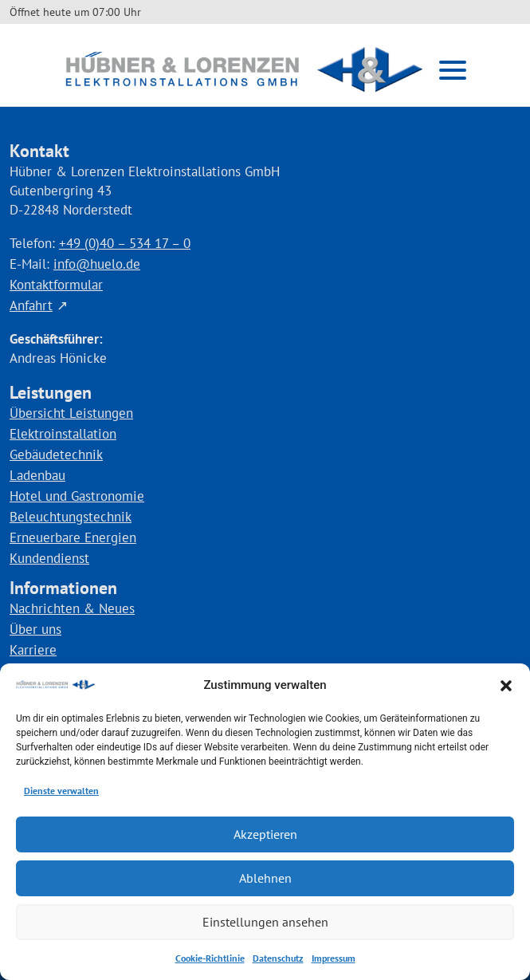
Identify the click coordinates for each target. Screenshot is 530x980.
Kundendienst (49, 558)
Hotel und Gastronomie (77, 496)
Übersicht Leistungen (71, 413)
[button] (506, 686)
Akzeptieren (265, 834)
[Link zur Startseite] (244, 70)
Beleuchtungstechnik (71, 517)
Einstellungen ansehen (265, 922)
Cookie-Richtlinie (210, 958)
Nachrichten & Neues (72, 608)
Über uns (35, 629)
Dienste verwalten (61, 791)
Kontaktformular (56, 285)
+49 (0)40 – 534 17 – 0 (125, 243)
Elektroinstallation (63, 434)
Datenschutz (278, 958)
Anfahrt (31, 305)
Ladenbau (37, 475)
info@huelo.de (97, 264)
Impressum (334, 958)
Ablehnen (265, 878)
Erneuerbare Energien (73, 537)
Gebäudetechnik (56, 455)
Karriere (33, 650)
